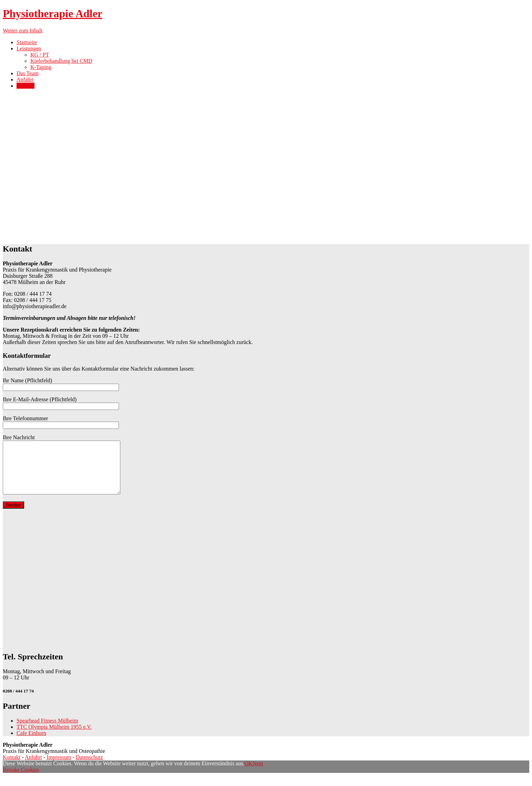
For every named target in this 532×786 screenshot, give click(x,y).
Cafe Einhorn (31, 743)
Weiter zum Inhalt (23, 31)
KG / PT (40, 55)
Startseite (27, 42)
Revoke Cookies (21, 780)
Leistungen (29, 48)
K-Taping (41, 67)
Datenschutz (89, 768)
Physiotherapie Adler (53, 13)
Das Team (28, 73)
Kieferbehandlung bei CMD (61, 61)
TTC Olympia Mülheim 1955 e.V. (54, 737)
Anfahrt (25, 80)
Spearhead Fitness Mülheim (47, 731)
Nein (258, 774)
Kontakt (26, 86)
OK (248, 774)
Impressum (59, 768)
